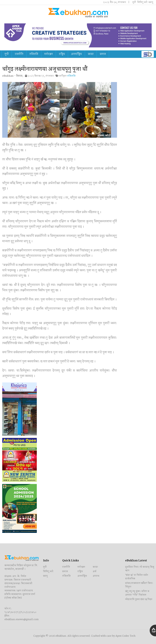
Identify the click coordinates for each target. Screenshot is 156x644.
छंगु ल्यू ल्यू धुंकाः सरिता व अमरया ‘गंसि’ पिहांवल (137, 593)
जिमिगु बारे (142, 2)
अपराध (96, 576)
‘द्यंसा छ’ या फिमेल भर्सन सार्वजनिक (137, 577)
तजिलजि (34, 54)
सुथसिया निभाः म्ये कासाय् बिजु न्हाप (140, 569)
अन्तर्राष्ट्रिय (76, 54)
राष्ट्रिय (62, 54)
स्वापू (151, 2)
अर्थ (95, 571)
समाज (103, 54)
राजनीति (19, 54)
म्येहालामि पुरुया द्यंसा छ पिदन (139, 599)
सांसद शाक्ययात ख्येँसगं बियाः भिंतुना (139, 585)
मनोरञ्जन (49, 54)
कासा (91, 54)
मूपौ (134, 2)
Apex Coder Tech (125, 636)
